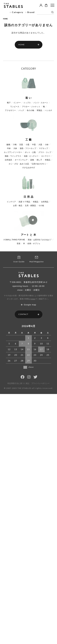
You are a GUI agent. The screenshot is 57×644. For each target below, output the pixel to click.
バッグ (21, 110)
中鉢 (9, 148)
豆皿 (21, 145)
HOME (5, 19)
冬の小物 (30, 110)
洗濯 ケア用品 (24, 202)
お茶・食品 (18, 206)
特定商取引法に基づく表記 (18, 383)
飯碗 (8, 145)
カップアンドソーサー (13, 152)
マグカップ (43, 148)
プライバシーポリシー (40, 383)
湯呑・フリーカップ (28, 148)
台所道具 (8, 160)
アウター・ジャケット (31, 107)
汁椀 (15, 145)
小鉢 (47, 145)
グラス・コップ (45, 152)
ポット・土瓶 (30, 152)
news (33, 299)
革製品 (39, 110)
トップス (27, 103)
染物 (32, 160)
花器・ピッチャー (31, 156)
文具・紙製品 (30, 206)
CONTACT (29, 314)
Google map (28, 305)
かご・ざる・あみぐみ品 (19, 164)
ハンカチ (48, 110)
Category (16, 12)
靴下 (9, 103)
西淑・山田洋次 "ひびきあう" (40, 240)
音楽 (19, 244)
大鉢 (15, 148)
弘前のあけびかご (39, 164)
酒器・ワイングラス (13, 156)
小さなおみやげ (29, 168)
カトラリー (46, 156)
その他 (41, 206)
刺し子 (39, 160)
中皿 (34, 145)
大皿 (40, 145)
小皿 (28, 145)
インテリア (11, 202)
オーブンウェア (21, 160)
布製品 (48, 160)
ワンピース (15, 107)
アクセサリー (10, 110)
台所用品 (45, 202)
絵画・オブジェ (34, 244)
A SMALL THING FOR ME (14, 240)
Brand (30, 12)
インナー (17, 103)
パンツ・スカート (41, 103)
